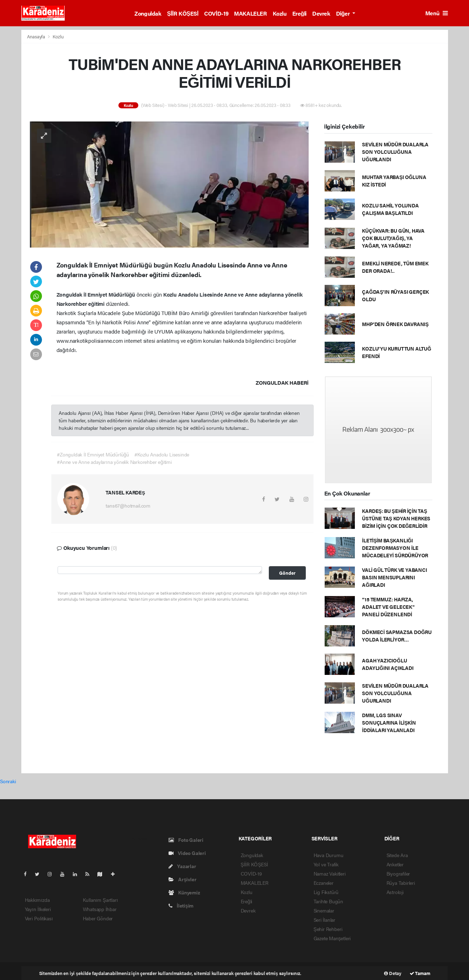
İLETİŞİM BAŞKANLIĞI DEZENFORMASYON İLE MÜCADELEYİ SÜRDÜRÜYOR (395, 548)
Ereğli (299, 13)
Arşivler (183, 879)
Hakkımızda (37, 900)
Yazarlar (182, 866)
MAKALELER (250, 13)
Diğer (343, 13)
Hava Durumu (329, 855)
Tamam (420, 973)
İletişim (181, 905)
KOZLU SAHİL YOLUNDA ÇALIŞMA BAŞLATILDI (390, 209)
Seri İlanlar (325, 920)
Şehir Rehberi (328, 929)
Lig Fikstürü (326, 892)
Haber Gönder (98, 918)
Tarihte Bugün (329, 901)
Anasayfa (37, 36)
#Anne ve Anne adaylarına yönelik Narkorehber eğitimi (114, 462)
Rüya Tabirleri (401, 883)
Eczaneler (324, 883)
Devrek (321, 13)
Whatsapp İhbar (100, 909)
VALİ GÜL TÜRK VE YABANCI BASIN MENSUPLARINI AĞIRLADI (394, 577)
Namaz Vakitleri (330, 873)
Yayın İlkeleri (38, 909)
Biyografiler (398, 873)
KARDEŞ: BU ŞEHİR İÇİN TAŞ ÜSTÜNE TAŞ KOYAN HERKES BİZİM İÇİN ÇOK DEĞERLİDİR (396, 518)
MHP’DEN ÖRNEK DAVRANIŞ (395, 324)
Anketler (395, 864)
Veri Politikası (39, 918)
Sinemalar (324, 910)
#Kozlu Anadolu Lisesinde (162, 454)
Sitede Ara (397, 855)
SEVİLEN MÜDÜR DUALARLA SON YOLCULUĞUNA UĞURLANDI (395, 152)
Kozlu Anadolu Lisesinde (194, 294)
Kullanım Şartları (100, 900)
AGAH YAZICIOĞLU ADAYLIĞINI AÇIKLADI (388, 664)
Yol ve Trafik (326, 864)
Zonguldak (148, 13)
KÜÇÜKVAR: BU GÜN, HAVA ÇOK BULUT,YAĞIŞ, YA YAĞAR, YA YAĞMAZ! (393, 238)
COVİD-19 (216, 13)
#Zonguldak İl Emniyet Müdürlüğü (93, 454)
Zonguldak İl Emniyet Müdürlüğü (97, 294)
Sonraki (8, 781)
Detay (393, 973)
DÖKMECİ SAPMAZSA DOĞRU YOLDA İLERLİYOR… (397, 636)
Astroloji (395, 892)
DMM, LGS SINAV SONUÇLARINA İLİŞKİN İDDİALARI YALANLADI (389, 722)
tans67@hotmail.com (128, 505)
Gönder (287, 573)
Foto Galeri (186, 840)
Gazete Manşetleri (332, 938)
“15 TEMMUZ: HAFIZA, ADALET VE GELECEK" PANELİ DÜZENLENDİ (388, 607)
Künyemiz (184, 892)
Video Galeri (187, 853)
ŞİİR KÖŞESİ (183, 13)
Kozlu (280, 13)
